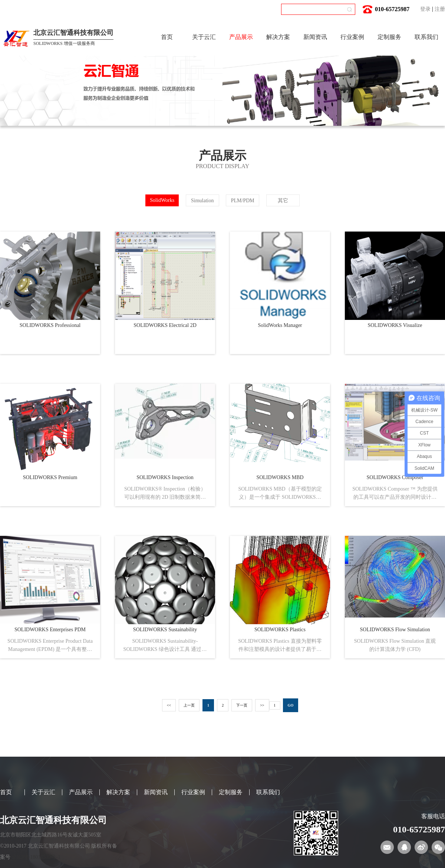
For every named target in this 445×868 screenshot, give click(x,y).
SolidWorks (162, 200)
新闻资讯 (315, 37)
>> (262, 705)
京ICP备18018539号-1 (36, 857)
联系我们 (426, 37)
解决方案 (278, 37)
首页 (167, 37)
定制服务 (389, 37)
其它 (283, 201)
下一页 (242, 705)
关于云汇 (204, 37)
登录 (425, 9)
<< (169, 705)
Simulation (202, 201)
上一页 (189, 705)
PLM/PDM (243, 201)
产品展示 (241, 37)
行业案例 (352, 37)
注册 (440, 9)
